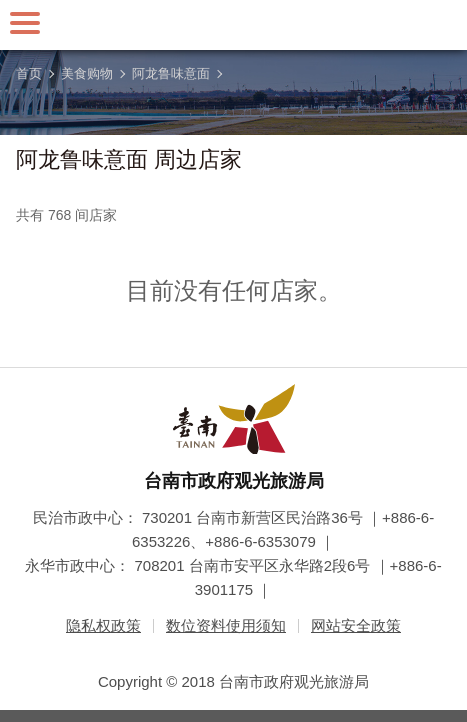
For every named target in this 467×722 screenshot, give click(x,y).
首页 (29, 73)
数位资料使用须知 (226, 625)
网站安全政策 (356, 625)
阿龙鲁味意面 (171, 73)
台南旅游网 (234, 25)
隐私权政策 (103, 625)
